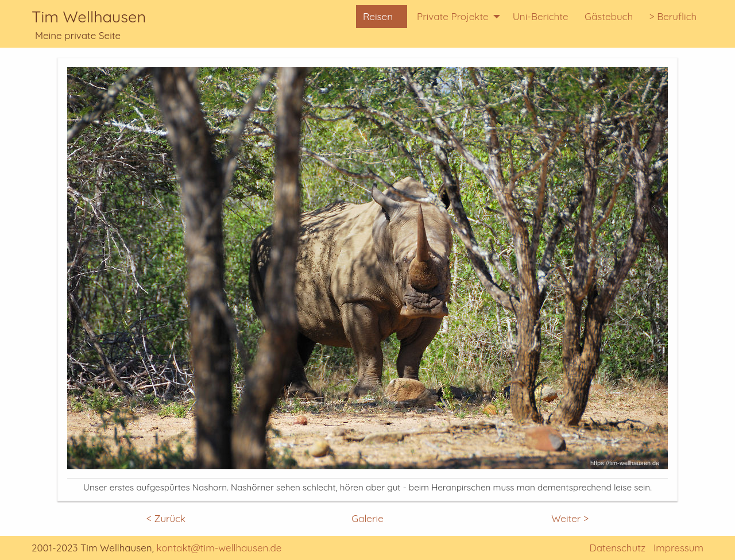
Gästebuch (609, 16)
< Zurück (166, 518)
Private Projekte (453, 16)
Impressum (678, 548)
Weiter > (570, 518)
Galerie (367, 518)
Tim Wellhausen (89, 17)
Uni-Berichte (541, 16)
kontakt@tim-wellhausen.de (219, 548)
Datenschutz (617, 548)
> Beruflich (673, 16)
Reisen (378, 16)
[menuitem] (382, 17)
